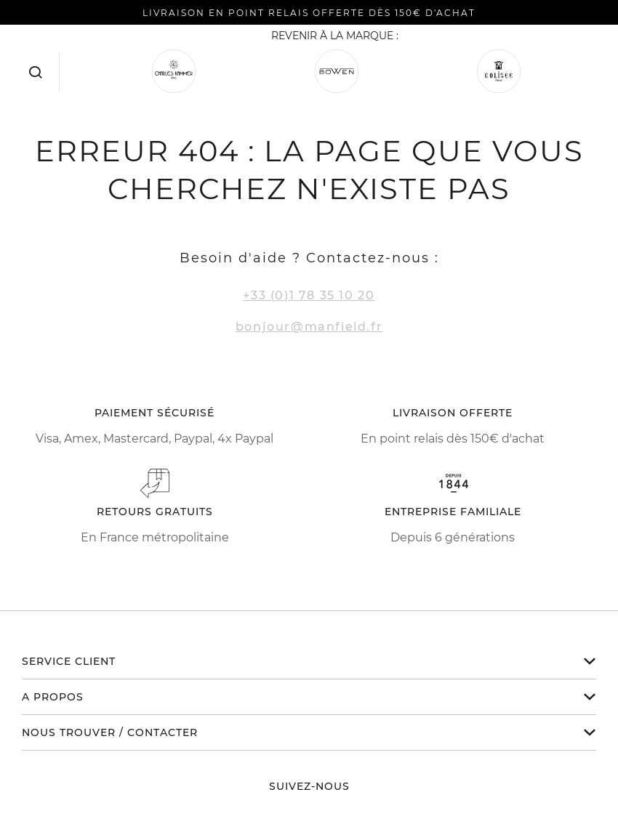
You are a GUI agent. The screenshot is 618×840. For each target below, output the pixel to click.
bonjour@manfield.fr (309, 327)
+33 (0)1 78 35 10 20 (309, 295)
